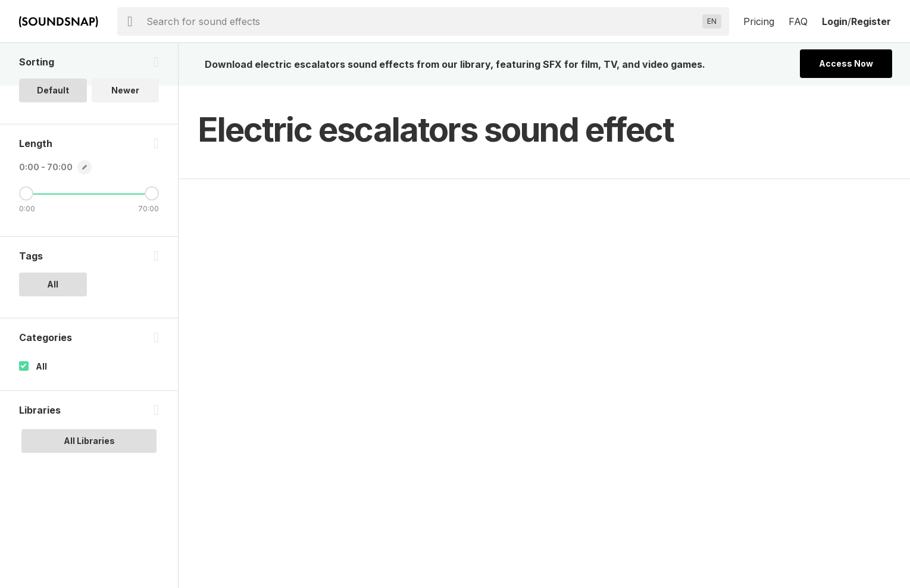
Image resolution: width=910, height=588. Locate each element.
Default (53, 90)
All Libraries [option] (89, 441)
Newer (125, 90)
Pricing (759, 21)
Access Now (846, 63)
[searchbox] (422, 21)
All (41, 366)
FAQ (798, 21)
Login (835, 21)
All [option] (53, 284)
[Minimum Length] (26, 193)
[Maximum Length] (152, 193)
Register (871, 21)
